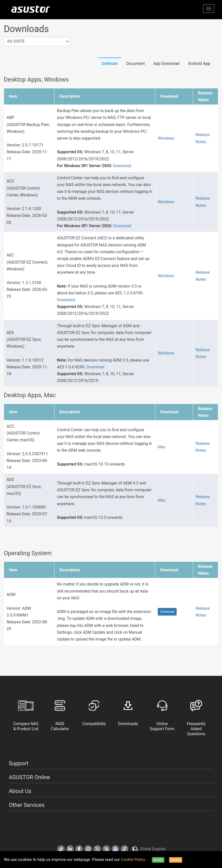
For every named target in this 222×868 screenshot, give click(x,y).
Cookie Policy (134, 860)
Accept (158, 860)
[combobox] (37, 42)
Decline (176, 860)
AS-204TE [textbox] (16, 41)
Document (135, 63)
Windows (166, 138)
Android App (199, 63)
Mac (162, 447)
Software (110, 63)
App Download (166, 63)
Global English (148, 849)
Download (122, 166)
